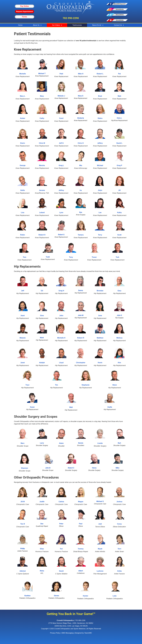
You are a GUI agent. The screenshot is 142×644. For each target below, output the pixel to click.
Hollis (23, 190)
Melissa (119, 338)
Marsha (42, 165)
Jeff (23, 291)
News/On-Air (98, 25)
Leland (42, 213)
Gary (119, 291)
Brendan (100, 291)
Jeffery (100, 143)
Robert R (81, 338)
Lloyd (61, 363)
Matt (119, 96)
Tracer (94, 257)
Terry (100, 235)
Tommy (81, 549)
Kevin (100, 363)
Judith (42, 502)
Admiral (23, 571)
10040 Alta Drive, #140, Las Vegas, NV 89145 (71, 626)
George (23, 165)
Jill (119, 190)
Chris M (42, 143)
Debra (100, 118)
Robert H (42, 235)
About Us (37, 25)
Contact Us (119, 25)
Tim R (23, 524)
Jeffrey (61, 190)
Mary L (23, 96)
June (100, 316)
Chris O (81, 143)
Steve (115, 385)
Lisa (23, 213)
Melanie (23, 338)
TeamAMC (88, 633)
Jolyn (100, 190)
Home (20, 25)
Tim (56, 385)
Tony (71, 257)
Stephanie (86, 385)
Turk (117, 257)
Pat (119, 74)
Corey (119, 524)
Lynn (61, 213)
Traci (27, 385)
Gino (42, 316)
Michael (100, 165)
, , (71, 623)
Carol (61, 118)
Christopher (81, 363)
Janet (23, 363)
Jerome (42, 190)
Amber (23, 118)
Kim (119, 363)
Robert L (100, 74)
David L (119, 143)
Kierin (23, 143)
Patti (61, 74)
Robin (23, 235)
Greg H (61, 291)
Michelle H (61, 338)
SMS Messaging (68, 633)
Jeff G (61, 143)
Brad (100, 96)
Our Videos (57, 25)
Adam (61, 443)
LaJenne (100, 571)
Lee (100, 213)
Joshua (119, 502)
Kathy (119, 213)
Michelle (23, 74)
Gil (42, 291)
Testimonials (77, 25)
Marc (23, 443)
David (61, 571)
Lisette (100, 443)
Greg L (61, 165)
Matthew (100, 338)
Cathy (42, 118)
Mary (42, 96)
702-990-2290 (71, 18)
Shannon (24, 468)
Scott (119, 235)
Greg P (119, 165)
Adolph (42, 363)
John (61, 316)
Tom (25, 257)
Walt (71, 407)
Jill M (23, 502)
